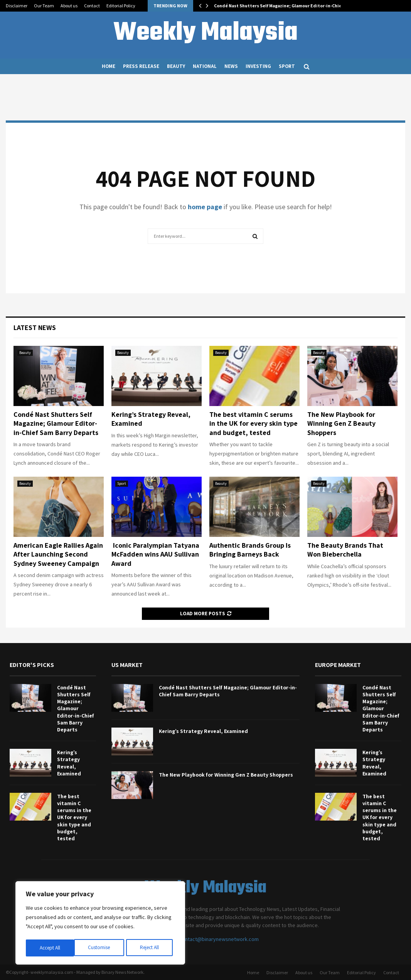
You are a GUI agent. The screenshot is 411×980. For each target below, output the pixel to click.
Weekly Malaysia (205, 33)
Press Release (141, 66)
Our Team (44, 6)
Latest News (35, 328)
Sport (287, 66)
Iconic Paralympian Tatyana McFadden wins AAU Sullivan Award (155, 554)
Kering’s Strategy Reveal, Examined (69, 763)
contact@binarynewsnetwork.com (219, 939)
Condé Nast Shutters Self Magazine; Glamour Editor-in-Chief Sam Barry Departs (56, 423)
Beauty (176, 66)
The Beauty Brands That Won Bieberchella (345, 550)
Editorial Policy (121, 6)
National (205, 66)
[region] (100, 924)
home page (205, 207)
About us (69, 6)
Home (109, 66)
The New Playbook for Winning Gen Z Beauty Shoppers (341, 423)
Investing (258, 66)
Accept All (151, 948)
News (231, 66)
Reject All (101, 948)
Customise (51, 948)
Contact (92, 6)
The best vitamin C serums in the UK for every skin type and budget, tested (254, 423)
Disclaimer (17, 6)
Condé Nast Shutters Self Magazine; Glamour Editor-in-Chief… (281, 6)
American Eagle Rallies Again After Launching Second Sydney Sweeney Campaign (58, 554)
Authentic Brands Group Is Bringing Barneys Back (250, 550)
